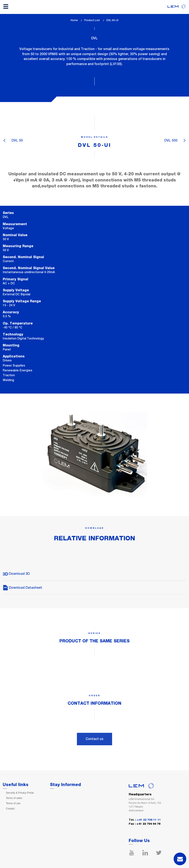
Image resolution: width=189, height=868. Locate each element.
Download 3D (16, 574)
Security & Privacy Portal (20, 793)
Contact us (94, 739)
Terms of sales (14, 798)
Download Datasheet (22, 588)
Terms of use (13, 803)
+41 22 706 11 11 (149, 820)
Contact (10, 809)
